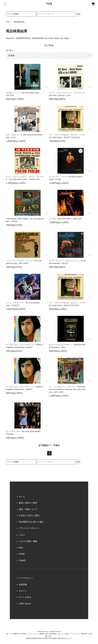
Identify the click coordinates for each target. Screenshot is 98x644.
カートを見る (25, 597)
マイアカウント (26, 578)
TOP (8, 22)
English (22, 560)
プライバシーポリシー (29, 528)
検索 (78, 14)
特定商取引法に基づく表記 (31, 522)
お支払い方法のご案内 (29, 515)
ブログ (22, 535)
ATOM (22, 554)
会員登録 (23, 584)
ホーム (22, 497)
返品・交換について (28, 509)
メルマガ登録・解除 (28, 541)
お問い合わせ (25, 604)
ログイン (23, 591)
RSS (21, 548)
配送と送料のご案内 (28, 503)
